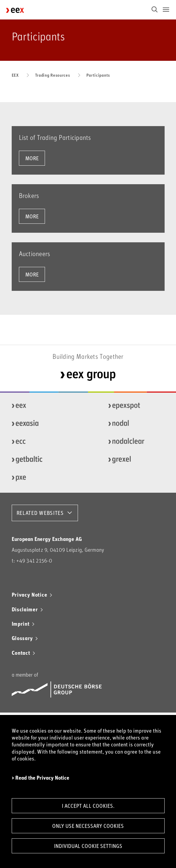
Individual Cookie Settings (88, 846)
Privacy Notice (30, 595)
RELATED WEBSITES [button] (40, 513)
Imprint (21, 624)
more (32, 158)
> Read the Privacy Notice (40, 778)
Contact (21, 653)
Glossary (22, 638)
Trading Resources (53, 75)
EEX (15, 75)
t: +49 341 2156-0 (32, 561)
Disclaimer (25, 609)
